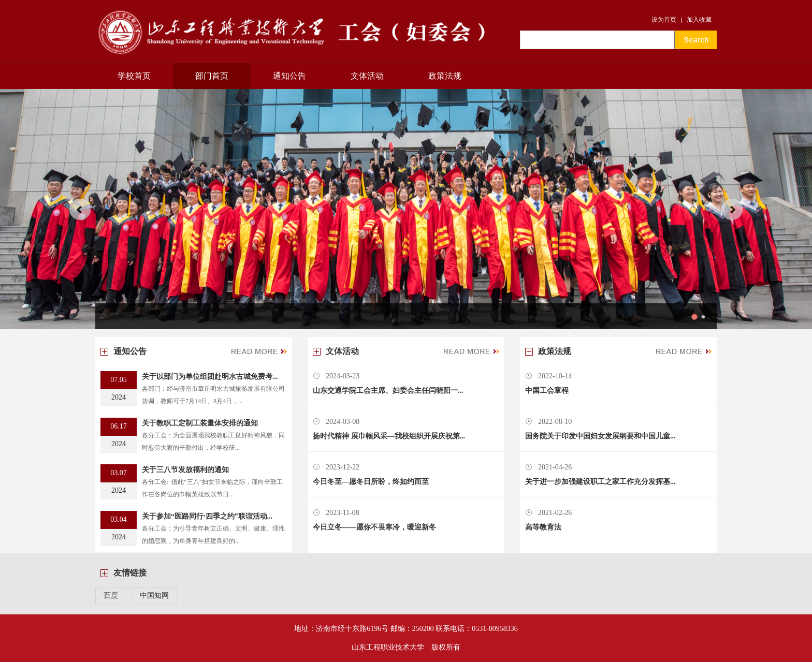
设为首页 (664, 20)
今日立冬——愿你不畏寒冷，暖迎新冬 (374, 527)
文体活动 (367, 76)
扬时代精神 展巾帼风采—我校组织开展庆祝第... (389, 436)
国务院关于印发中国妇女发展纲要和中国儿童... (600, 436)
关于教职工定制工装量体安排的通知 (200, 423)
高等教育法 (543, 527)
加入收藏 (699, 20)
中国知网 (154, 595)
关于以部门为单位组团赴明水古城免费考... (210, 377)
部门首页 (212, 76)
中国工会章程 (547, 391)
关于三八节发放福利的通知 (185, 470)
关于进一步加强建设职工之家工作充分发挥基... (600, 482)
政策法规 (445, 76)
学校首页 (134, 76)
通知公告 (289, 76)
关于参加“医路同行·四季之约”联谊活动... (207, 516)
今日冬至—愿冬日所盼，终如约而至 (371, 482)
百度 (111, 595)
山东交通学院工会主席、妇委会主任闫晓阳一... (388, 391)
